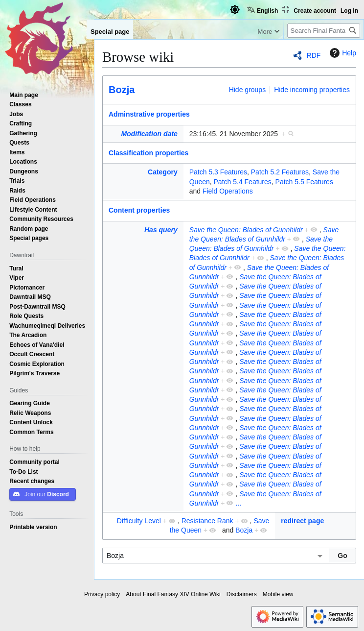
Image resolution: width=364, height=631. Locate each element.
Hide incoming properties (312, 90)
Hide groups (248, 90)
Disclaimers (242, 594)
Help (342, 53)
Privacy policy (102, 594)
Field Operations (228, 191)
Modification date (149, 134)
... (238, 503)
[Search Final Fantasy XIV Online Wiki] (324, 31)
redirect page (302, 521)
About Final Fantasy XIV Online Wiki (173, 594)
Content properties (139, 210)
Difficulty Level (139, 521)
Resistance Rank (207, 521)
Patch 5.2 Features (280, 172)
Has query (161, 230)
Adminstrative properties (149, 114)
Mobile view (278, 594)
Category (163, 172)
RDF (314, 55)
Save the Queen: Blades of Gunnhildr (246, 230)
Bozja (122, 90)
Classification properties (148, 153)
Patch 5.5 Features (304, 182)
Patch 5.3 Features (218, 172)
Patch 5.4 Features (243, 182)
